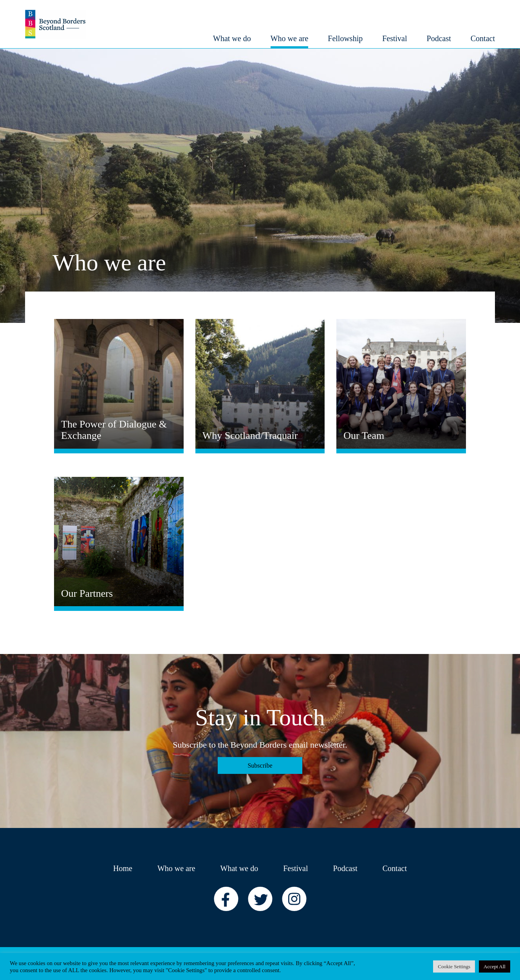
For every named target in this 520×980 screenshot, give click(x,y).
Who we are (176, 868)
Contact (395, 868)
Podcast (345, 868)
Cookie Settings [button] (454, 966)
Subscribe (260, 765)
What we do (239, 868)
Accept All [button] (495, 966)
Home (123, 868)
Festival (295, 868)
